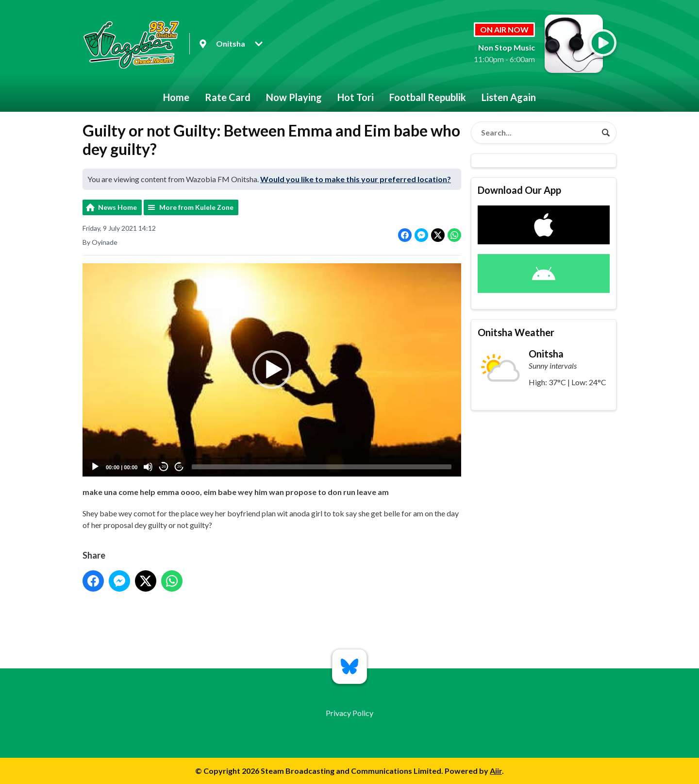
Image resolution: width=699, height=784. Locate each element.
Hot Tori (356, 97)
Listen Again (509, 97)
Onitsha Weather (516, 332)
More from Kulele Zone (196, 207)
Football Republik (428, 97)
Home (176, 97)
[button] (272, 370)
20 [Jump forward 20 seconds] (179, 467)
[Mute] (148, 467)
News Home (117, 207)
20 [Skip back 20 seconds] (164, 467)
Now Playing (294, 97)
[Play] (95, 467)
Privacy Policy (349, 713)
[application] (272, 370)
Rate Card (228, 97)
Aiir (496, 771)
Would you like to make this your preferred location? (356, 179)
